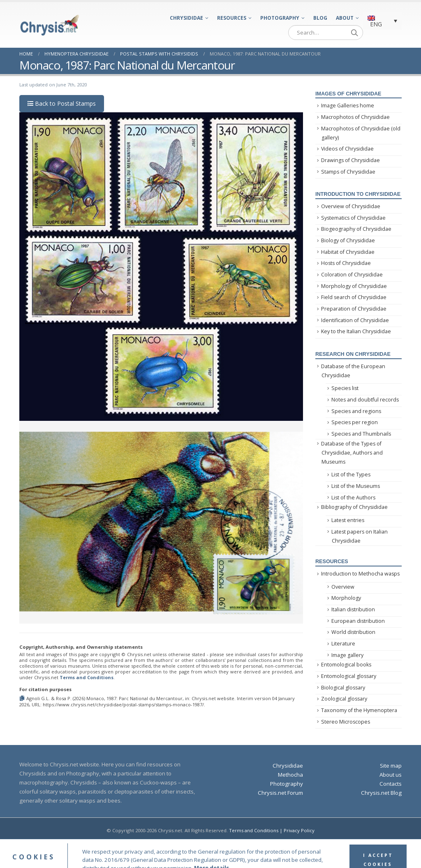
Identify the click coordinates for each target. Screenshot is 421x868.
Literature (343, 644)
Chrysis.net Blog (381, 793)
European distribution (358, 621)
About (345, 18)
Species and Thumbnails (361, 434)
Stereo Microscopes (346, 722)
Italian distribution (353, 609)
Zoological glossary (344, 699)
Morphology (346, 598)
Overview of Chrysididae (351, 206)
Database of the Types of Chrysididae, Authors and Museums (352, 453)
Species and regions (356, 411)
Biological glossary (343, 688)
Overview (343, 587)
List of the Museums (356, 486)
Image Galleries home (348, 106)
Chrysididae (186, 18)
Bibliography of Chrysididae (354, 507)
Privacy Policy (299, 830)
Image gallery (347, 655)
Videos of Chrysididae (347, 149)
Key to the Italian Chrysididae (356, 331)
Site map (391, 766)
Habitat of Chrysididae (348, 252)
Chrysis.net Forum (280, 793)
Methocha (290, 775)
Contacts (391, 784)
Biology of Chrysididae (348, 240)
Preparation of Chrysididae (354, 309)
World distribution (353, 632)
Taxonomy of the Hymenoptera (359, 710)
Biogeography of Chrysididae (356, 229)
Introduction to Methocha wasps (360, 574)
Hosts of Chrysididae (346, 263)
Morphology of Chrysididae (354, 286)
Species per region (355, 422)
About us (391, 775)
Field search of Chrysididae (354, 297)
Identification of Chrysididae (355, 320)
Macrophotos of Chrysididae (355, 117)
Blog (320, 18)
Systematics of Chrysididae (353, 218)
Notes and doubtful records (365, 400)
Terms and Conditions (87, 677)
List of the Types (351, 475)
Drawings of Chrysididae (350, 160)
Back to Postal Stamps (62, 103)
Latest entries (348, 520)
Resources (232, 18)
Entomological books (346, 665)
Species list (345, 388)
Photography (280, 18)
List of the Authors (353, 498)
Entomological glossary (349, 676)
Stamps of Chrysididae (348, 172)
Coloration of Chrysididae (352, 275)
